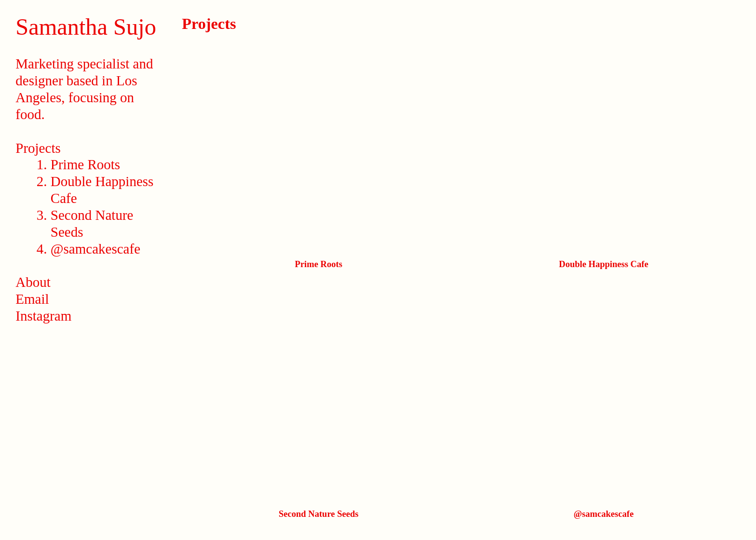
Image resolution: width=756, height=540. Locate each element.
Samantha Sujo (86, 27)
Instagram (43, 316)
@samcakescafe (95, 249)
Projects (38, 148)
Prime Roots (85, 164)
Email (32, 299)
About (33, 282)
